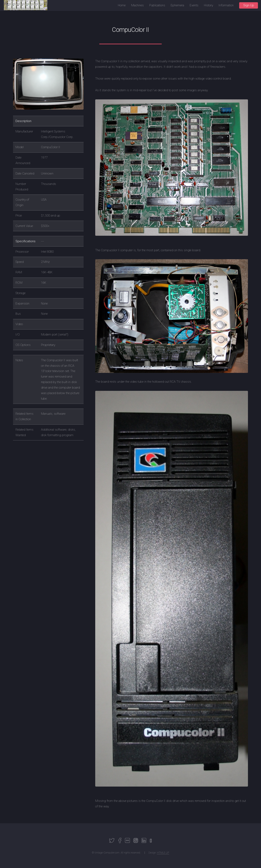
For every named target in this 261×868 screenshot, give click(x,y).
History (208, 5)
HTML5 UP (163, 853)
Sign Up (249, 5)
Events (194, 5)
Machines (137, 5)
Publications (157, 5)
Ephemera (177, 5)
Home (122, 5)
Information (226, 5)
